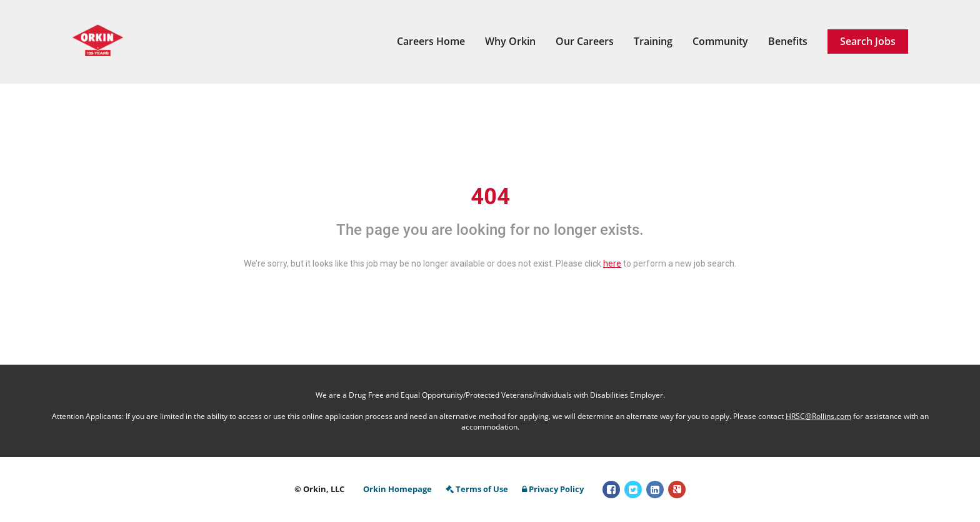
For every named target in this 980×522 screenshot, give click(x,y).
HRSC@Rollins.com (818, 416)
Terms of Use (477, 489)
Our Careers (585, 41)
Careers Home (431, 41)
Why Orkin (510, 41)
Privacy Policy (553, 489)
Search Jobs (868, 41)
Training (653, 41)
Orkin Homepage (397, 489)
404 (490, 197)
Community (720, 41)
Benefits (788, 41)
